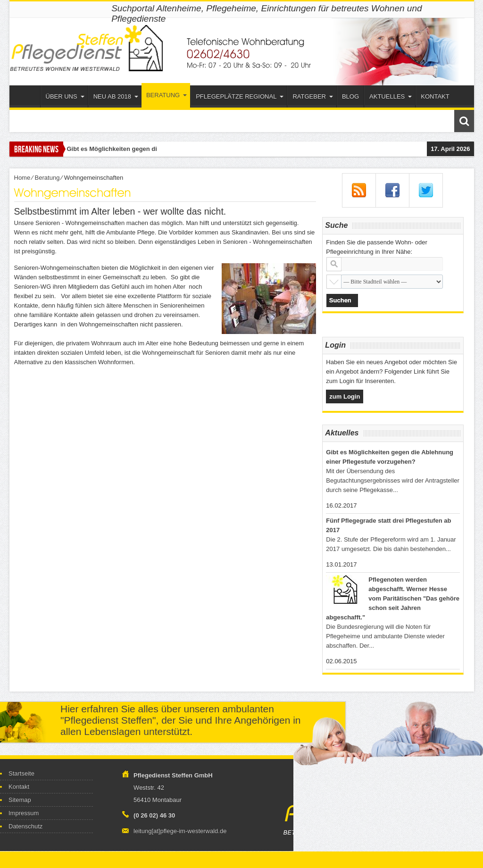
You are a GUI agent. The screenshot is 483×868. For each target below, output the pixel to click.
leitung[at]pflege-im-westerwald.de (180, 831)
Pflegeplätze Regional (240, 96)
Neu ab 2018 (116, 96)
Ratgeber (313, 96)
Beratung (167, 95)
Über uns (65, 96)
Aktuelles (391, 96)
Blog (350, 96)
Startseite (27, 98)
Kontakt (435, 96)
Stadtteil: (334, 282)
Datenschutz (25, 826)
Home (22, 178)
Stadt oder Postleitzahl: (334, 264)
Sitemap (20, 800)
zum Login (345, 396)
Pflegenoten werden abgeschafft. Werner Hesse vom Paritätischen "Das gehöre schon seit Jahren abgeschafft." (393, 598)
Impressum (24, 813)
